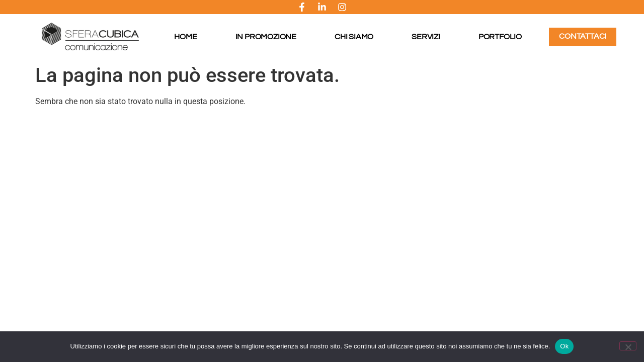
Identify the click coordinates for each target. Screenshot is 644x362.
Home (185, 37)
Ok (564, 346)
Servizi (426, 37)
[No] (628, 346)
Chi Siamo (354, 37)
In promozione (266, 37)
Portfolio (500, 37)
